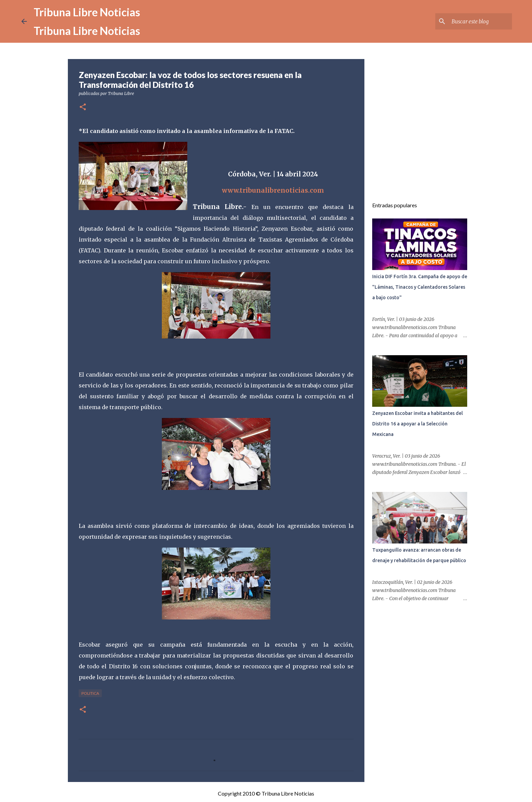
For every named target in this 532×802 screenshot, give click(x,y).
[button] (83, 107)
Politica (90, 693)
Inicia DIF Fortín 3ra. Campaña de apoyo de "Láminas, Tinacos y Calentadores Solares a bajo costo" (420, 287)
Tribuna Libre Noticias (87, 12)
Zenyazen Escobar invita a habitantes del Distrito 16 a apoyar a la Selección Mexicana (417, 424)
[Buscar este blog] (476, 21)
